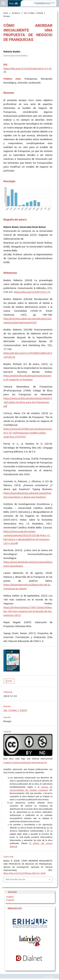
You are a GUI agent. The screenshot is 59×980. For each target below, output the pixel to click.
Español (10, 900)
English (10, 897)
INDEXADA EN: (13, 908)
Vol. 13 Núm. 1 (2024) (33, 13)
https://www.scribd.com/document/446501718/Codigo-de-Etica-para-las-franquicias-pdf (28, 402)
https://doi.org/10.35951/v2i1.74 (32, 292)
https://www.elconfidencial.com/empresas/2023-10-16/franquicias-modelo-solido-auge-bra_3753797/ (28, 433)
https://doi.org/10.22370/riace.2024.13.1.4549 (24, 873)
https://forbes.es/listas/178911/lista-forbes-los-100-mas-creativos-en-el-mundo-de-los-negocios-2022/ (28, 611)
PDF (10, 681)
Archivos (16, 13)
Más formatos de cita (15, 879)
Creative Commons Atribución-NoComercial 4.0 (25, 762)
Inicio (6, 13)
